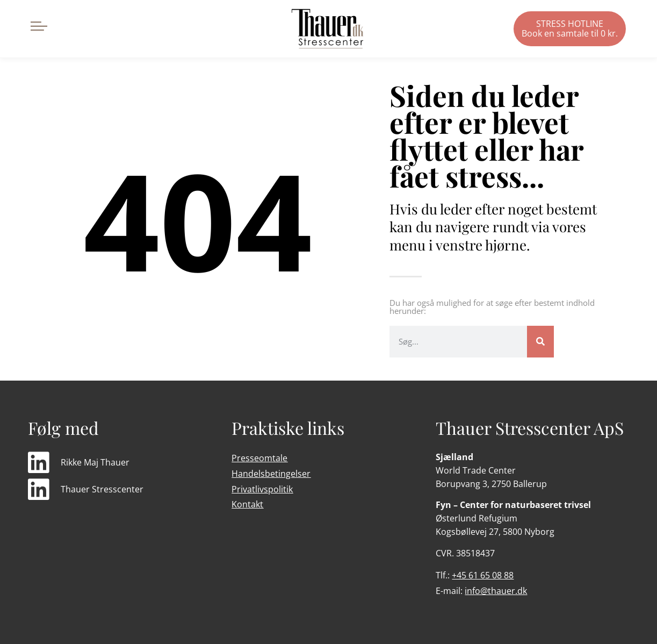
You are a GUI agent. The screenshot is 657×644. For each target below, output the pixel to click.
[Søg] (540, 342)
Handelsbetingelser (271, 474)
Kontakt (247, 504)
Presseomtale (259, 458)
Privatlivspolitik (262, 489)
